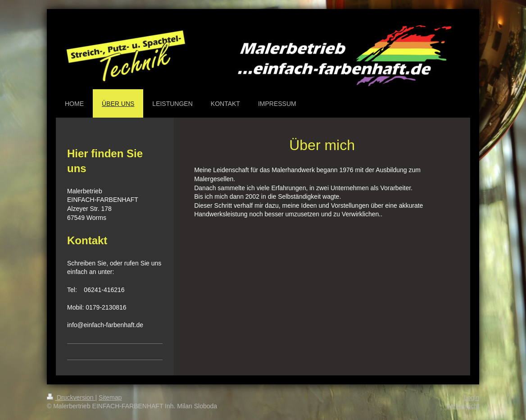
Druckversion (71, 397)
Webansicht (463, 406)
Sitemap (110, 397)
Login (472, 397)
